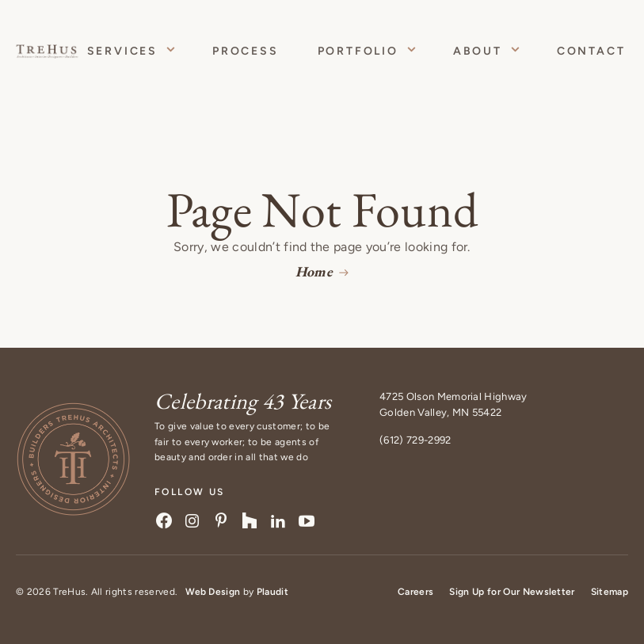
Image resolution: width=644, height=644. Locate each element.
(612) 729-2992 (415, 440)
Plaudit (272, 592)
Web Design (213, 592)
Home (314, 271)
